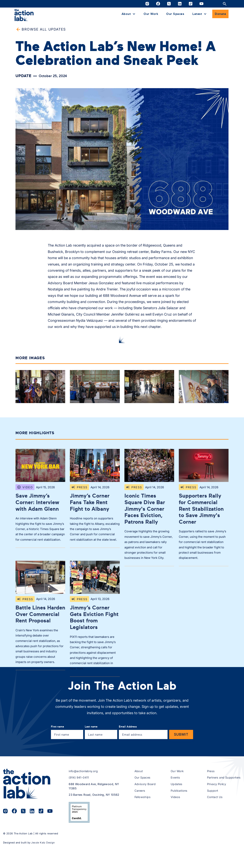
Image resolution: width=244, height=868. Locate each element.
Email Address (128, 751)
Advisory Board (145, 808)
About (139, 795)
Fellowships (143, 821)
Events (175, 802)
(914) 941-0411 (79, 802)
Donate (220, 14)
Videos (175, 821)
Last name (91, 751)
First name (57, 751)
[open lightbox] (40, 388)
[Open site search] (225, 4)
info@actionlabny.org (83, 795)
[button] (129, 14)
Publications (179, 815)
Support (213, 815)
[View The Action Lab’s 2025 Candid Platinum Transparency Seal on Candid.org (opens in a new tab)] (79, 837)
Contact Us (215, 821)
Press (211, 795)
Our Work (151, 14)
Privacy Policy (217, 808)
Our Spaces (175, 14)
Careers (140, 815)
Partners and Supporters (224, 802)
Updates (177, 808)
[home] (24, 15)
